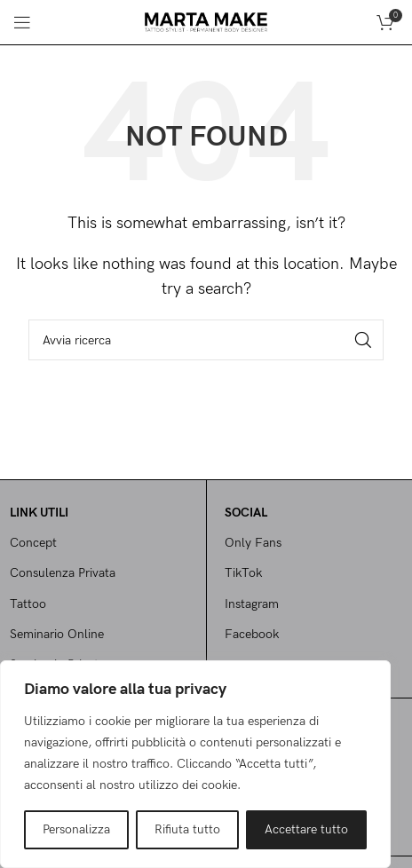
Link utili (39, 513)
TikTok (243, 573)
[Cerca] (206, 340)
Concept (33, 543)
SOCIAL (246, 513)
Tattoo (28, 604)
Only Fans (253, 543)
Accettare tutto (306, 829)
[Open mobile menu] (22, 22)
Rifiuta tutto (187, 829)
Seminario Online (57, 634)
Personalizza (76, 829)
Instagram (252, 604)
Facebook (252, 634)
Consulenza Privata (63, 573)
